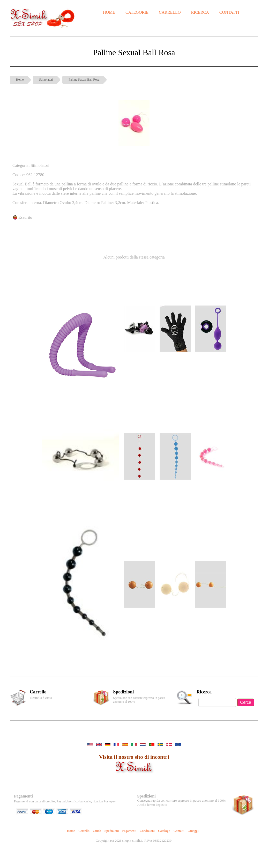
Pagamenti (129, 831)
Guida (97, 831)
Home (20, 80)
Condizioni (147, 831)
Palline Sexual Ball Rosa (84, 80)
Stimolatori (46, 80)
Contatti (179, 831)
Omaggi (193, 831)
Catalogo (164, 831)
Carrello (84, 831)
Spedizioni (112, 831)
